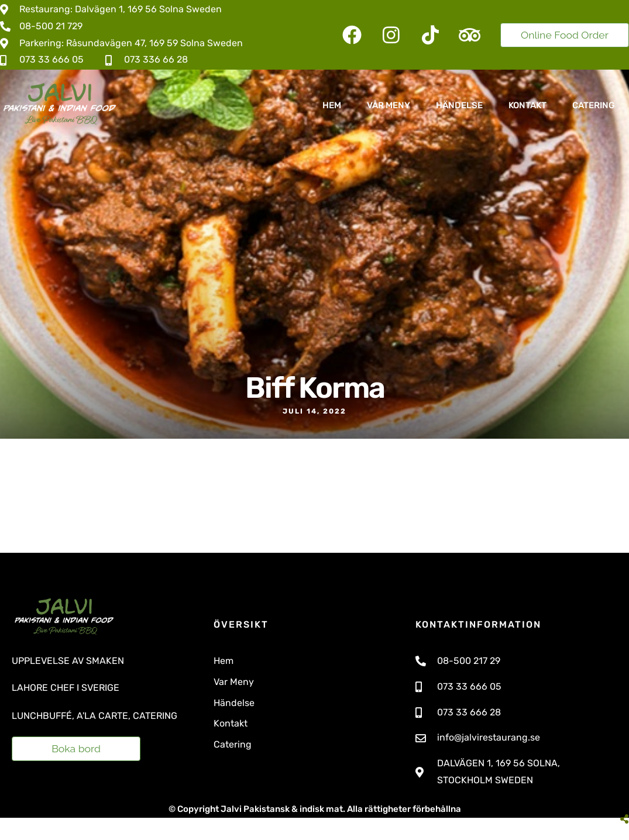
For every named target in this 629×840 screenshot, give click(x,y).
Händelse (459, 105)
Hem (332, 105)
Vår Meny (389, 105)
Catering (594, 105)
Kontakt (527, 105)
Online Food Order (565, 35)
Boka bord (76, 748)
